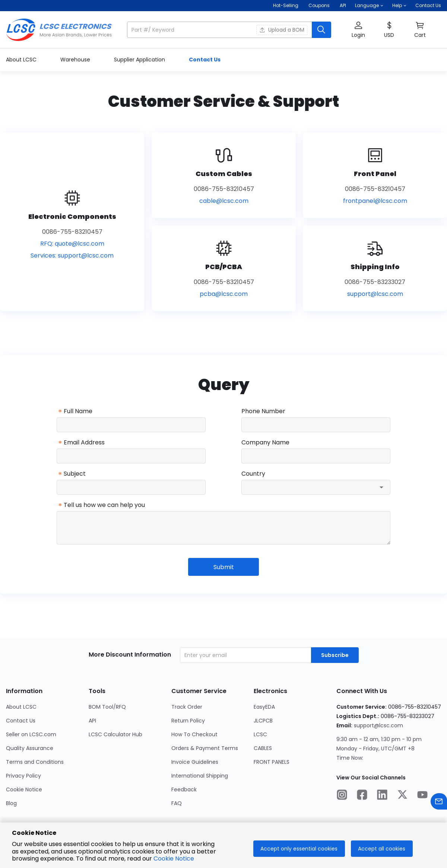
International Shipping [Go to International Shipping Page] (200, 776)
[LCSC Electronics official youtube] (422, 796)
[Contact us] (439, 803)
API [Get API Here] (343, 5)
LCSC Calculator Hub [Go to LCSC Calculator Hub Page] (115, 734)
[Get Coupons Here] (319, 6)
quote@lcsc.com (80, 244)
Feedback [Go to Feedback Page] (184, 789)
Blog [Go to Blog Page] (11, 803)
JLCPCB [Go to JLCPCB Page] (263, 721)
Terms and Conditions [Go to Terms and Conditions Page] (35, 762)
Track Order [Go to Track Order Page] (187, 707)
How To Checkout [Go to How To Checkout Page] (194, 734)
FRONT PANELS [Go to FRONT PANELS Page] (272, 762)
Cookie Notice (174, 859)
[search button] (321, 30)
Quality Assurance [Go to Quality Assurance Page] (30, 748)
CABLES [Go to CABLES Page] (263, 748)
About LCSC (22, 60)
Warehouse (76, 60)
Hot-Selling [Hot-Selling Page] (286, 5)
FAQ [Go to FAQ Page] (177, 803)
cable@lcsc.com (224, 201)
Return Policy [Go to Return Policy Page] (188, 721)
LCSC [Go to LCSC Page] (260, 734)
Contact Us (428, 5)
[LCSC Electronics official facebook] (362, 796)
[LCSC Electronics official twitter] (402, 796)
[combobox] (316, 487)
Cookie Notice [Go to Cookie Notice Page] (24, 789)
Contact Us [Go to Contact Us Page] (21, 721)
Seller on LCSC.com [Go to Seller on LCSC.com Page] (31, 734)
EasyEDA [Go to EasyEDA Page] (264, 707)
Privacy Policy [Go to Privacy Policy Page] (23, 776)
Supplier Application (140, 60)
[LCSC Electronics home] (59, 30)
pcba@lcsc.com (224, 294)
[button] (369, 6)
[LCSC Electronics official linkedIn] (382, 796)
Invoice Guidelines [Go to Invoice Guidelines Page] (195, 762)
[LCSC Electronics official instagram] (342, 796)
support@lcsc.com (86, 256)
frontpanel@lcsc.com (375, 201)
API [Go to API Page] (92, 721)
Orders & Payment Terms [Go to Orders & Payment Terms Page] (205, 748)
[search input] (220, 30)
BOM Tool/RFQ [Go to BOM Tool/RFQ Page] (107, 707)
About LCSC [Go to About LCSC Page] (21, 707)
